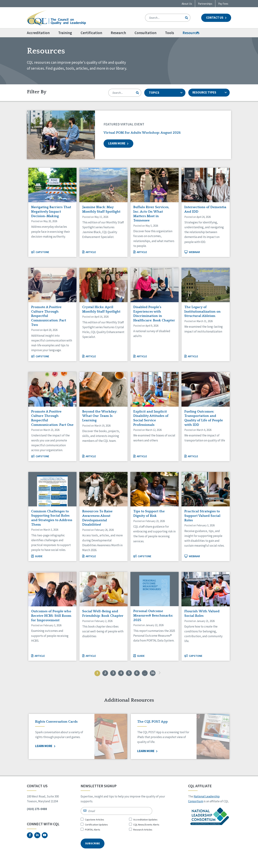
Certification (100, 33)
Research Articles (143, 831)
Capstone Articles (95, 821)
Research (127, 33)
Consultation (158, 33)
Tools (182, 33)
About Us (187, 4)
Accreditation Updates (145, 821)
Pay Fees (223, 4)
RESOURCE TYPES (210, 93)
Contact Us (216, 18)
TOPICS (166, 93)
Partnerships (205, 4)
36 (156, 674)
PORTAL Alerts (93, 831)
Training (69, 33)
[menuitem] (43, 33)
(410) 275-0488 (37, 810)
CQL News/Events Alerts (146, 826)
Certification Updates (96, 826)
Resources (208, 33)
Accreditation (38, 33)
